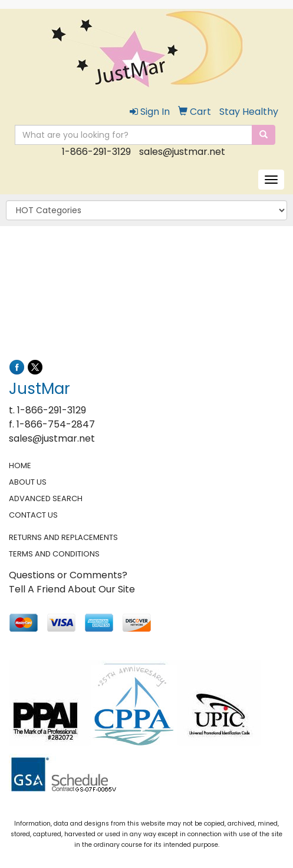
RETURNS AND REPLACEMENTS (63, 537)
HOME (20, 466)
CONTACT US (33, 515)
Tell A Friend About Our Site (72, 589)
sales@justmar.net (182, 152)
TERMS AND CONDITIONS (54, 554)
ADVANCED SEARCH (46, 498)
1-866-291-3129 (96, 152)
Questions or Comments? (68, 575)
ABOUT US (28, 482)
